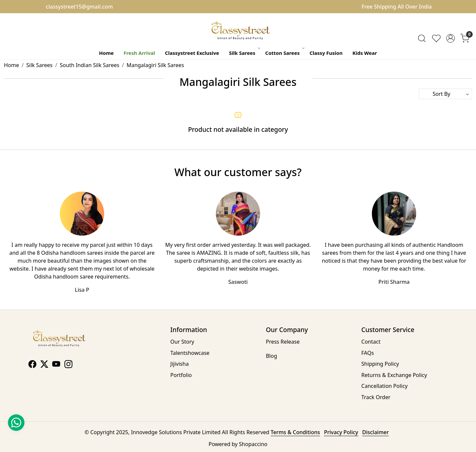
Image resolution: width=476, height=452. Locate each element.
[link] (422, 38)
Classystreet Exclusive (192, 53)
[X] (44, 365)
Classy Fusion (326, 53)
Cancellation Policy (384, 386)
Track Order (376, 397)
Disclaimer (376, 432)
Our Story (182, 342)
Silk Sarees (244, 53)
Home (106, 53)
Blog (271, 356)
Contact (371, 342)
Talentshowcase (190, 353)
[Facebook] (32, 365)
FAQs (368, 353)
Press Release (283, 342)
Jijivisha (179, 364)
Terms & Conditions (295, 432)
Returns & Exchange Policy (394, 375)
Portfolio (181, 375)
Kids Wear (365, 53)
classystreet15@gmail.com (79, 7)
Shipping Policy (380, 364)
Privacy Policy (341, 432)
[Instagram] (68, 365)
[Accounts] (451, 38)
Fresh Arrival (139, 53)
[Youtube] (56, 365)
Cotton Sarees (284, 53)
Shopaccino (253, 444)
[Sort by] (445, 94)
